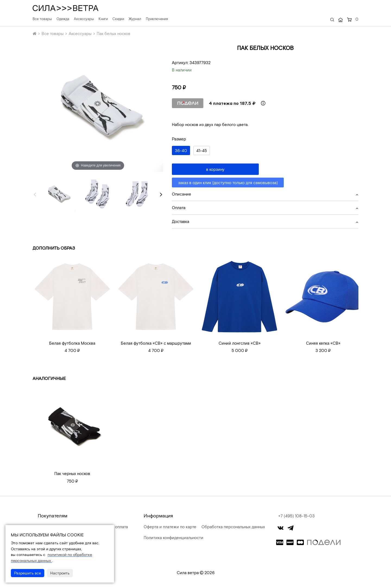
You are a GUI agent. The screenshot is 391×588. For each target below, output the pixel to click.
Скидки (118, 19)
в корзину (215, 169)
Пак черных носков (72, 473)
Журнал (135, 19)
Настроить (60, 573)
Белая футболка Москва (72, 343)
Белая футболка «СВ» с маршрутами (156, 343)
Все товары (42, 19)
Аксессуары (84, 19)
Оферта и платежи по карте (169, 527)
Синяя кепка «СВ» (323, 343)
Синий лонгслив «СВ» (240, 343)
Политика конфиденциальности (173, 537)
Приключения (157, 19)
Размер (179, 139)
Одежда (63, 19)
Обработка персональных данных (233, 527)
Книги (103, 19)
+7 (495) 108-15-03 (297, 516)
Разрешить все (28, 573)
